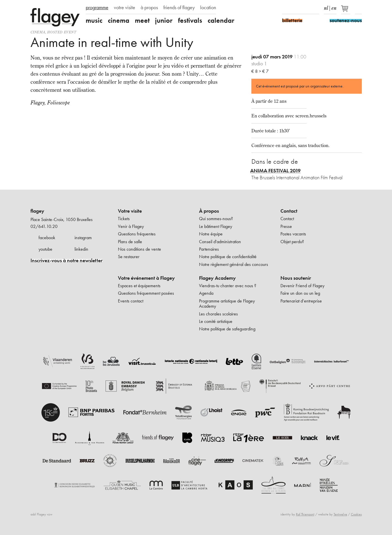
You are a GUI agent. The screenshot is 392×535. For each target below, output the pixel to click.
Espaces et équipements (139, 286)
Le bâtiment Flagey (216, 226)
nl (326, 7)
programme (97, 7)
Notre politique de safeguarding (227, 329)
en (334, 7)
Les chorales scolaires (218, 314)
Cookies (356, 514)
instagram (83, 238)
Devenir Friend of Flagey (302, 286)
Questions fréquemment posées (146, 293)
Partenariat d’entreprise (301, 301)
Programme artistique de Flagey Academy (227, 303)
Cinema (38, 32)
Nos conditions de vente (139, 249)
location (208, 7)
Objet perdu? (292, 242)
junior (164, 20)
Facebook (286, 8)
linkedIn (316, 8)
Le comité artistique (216, 321)
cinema (119, 20)
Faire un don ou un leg (300, 293)
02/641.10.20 (44, 226)
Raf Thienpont (305, 514)
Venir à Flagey (131, 226)
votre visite (125, 7)
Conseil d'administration (220, 242)
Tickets (124, 219)
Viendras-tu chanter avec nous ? (228, 286)
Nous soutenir (296, 278)
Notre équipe (211, 234)
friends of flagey (179, 7)
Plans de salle (130, 242)
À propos (209, 211)
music (94, 20)
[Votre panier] (346, 11)
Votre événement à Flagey (146, 278)
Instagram (296, 8)
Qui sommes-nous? (216, 219)
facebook (47, 238)
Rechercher (358, 8)
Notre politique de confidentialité (228, 257)
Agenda (206, 293)
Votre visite (130, 211)
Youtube (306, 8)
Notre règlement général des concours (234, 264)
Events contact (131, 301)
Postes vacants (293, 234)
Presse (286, 226)
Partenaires (209, 249)
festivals (190, 20)
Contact (289, 211)
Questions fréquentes (137, 234)
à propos (149, 7)
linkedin (81, 249)
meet (142, 20)
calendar (221, 20)
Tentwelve (340, 514)
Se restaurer (129, 257)
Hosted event (62, 32)
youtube (45, 249)
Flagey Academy (217, 278)
